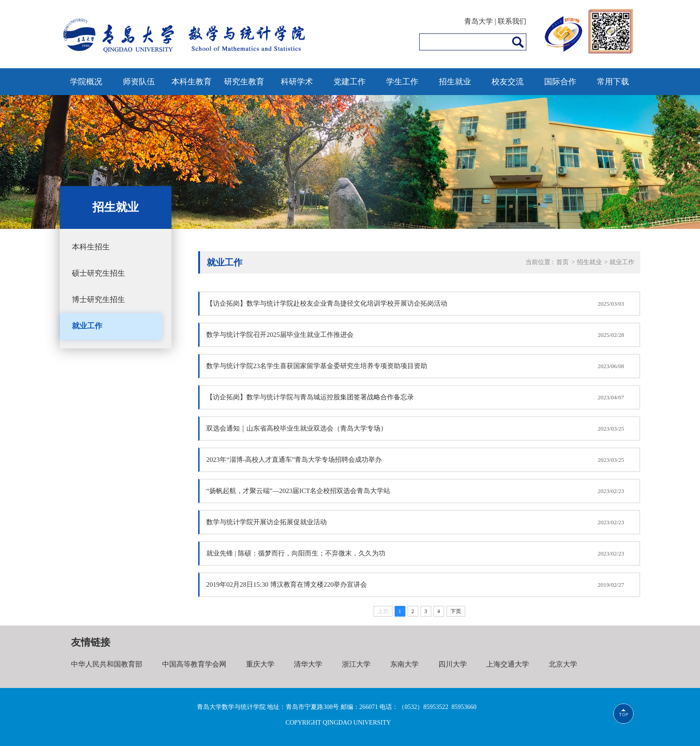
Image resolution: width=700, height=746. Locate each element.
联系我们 (512, 21)
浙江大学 (356, 664)
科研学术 (297, 82)
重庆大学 (260, 664)
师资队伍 (139, 82)
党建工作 (350, 82)
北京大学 (563, 664)
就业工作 (87, 326)
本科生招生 (91, 247)
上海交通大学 (508, 664)
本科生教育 (192, 82)
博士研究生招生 (98, 300)
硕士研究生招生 (98, 273)
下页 (456, 611)
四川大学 (453, 664)
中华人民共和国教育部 (107, 664)
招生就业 (455, 82)
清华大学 (308, 664)
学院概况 (86, 82)
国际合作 (560, 82)
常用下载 (613, 82)
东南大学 (404, 664)
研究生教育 (244, 82)
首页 (562, 262)
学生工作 (402, 82)
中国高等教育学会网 (194, 664)
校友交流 (508, 82)
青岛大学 (479, 21)
